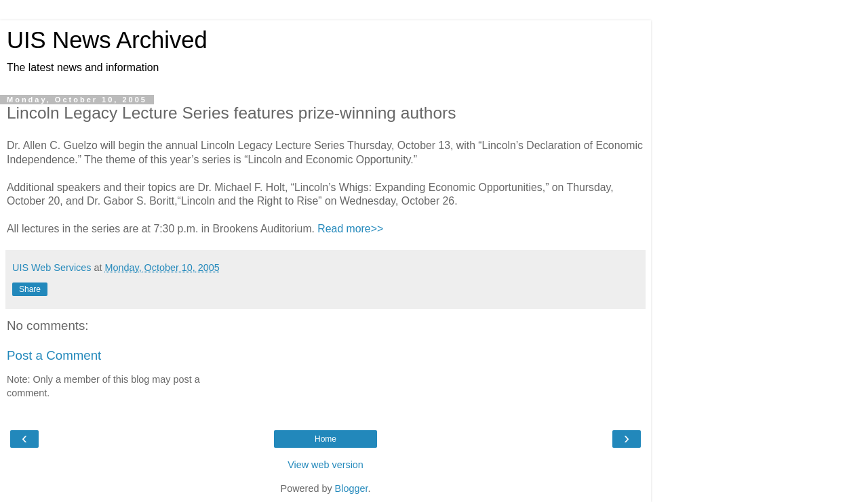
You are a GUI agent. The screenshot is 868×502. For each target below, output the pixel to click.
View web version (325, 465)
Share (30, 289)
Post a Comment (54, 355)
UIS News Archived (107, 40)
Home (325, 439)
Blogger (352, 488)
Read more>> (350, 229)
